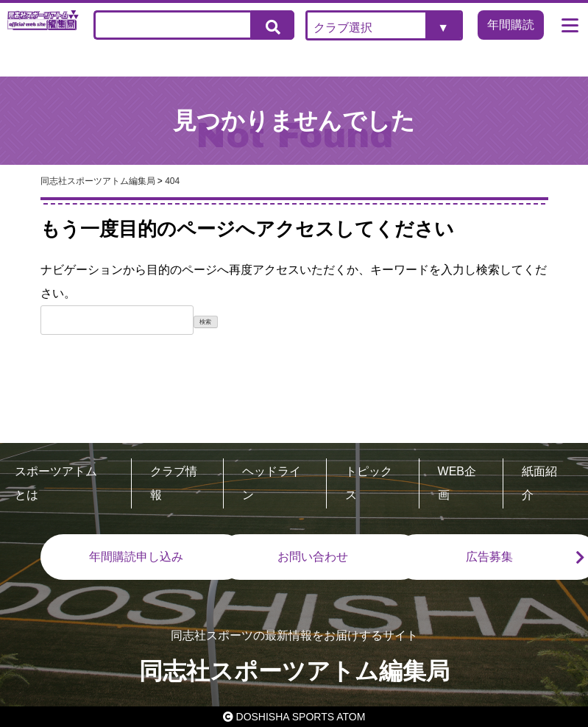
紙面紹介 (539, 483)
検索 (205, 322)
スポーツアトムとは (56, 483)
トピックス (369, 483)
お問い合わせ (313, 557)
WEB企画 (457, 483)
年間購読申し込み (136, 557)
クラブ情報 (174, 483)
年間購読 (511, 25)
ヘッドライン (272, 483)
